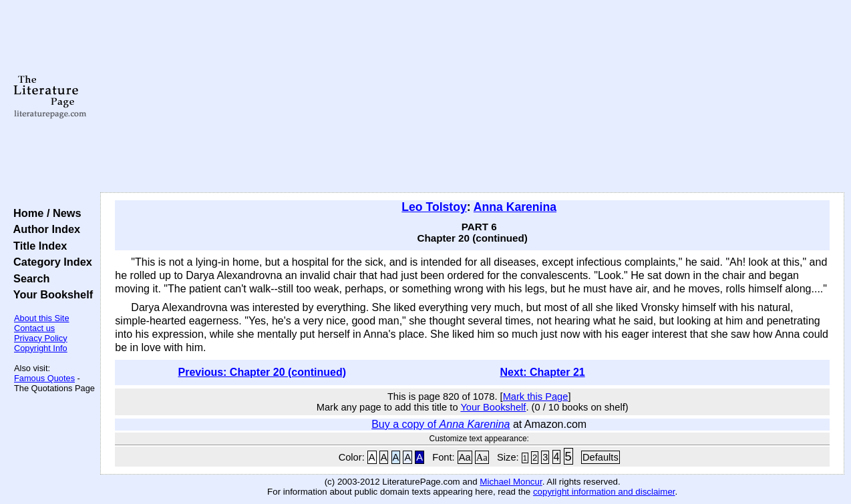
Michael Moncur (511, 482)
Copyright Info (41, 348)
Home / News (44, 213)
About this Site (42, 318)
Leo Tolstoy (434, 207)
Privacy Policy (41, 338)
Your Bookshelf (50, 294)
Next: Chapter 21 (543, 372)
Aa (465, 457)
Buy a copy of (441, 424)
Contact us (34, 328)
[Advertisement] (473, 97)
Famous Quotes (44, 378)
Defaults (601, 457)
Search (28, 278)
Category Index (50, 262)
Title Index (37, 246)
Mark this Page (536, 397)
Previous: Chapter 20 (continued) (262, 372)
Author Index (44, 229)
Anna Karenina (515, 207)
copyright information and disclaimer (604, 492)
